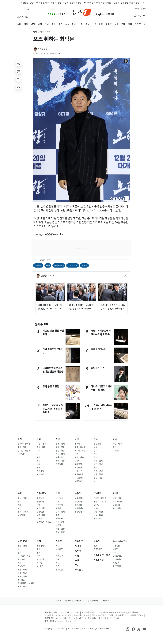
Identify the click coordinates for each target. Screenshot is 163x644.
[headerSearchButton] (28, 9)
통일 (114, 447)
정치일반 (21, 454)
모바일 (96, 505)
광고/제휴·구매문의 (73, 601)
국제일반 (78, 481)
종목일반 (59, 570)
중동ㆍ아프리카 (81, 457)
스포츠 (59, 541)
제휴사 (97, 541)
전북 (95, 468)
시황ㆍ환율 (41, 515)
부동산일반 (79, 498)
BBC (95, 546)
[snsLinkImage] (128, 629)
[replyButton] (18, 71)
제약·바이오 (118, 502)
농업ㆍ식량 (60, 461)
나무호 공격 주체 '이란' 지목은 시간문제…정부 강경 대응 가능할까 (105, 3)
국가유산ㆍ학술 (24, 556)
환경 (38, 461)
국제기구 (78, 471)
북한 (20, 493)
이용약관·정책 (92, 601)
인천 (95, 454)
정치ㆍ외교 (22, 498)
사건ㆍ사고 (41, 444)
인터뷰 (39, 563)
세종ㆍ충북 (98, 461)
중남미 (77, 461)
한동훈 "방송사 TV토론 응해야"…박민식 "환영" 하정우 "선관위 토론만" (45, 3)
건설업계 (78, 512)
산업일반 (59, 498)
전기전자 (59, 505)
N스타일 (40, 566)
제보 (144, 9)
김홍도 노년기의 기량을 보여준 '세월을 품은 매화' (53, 409)
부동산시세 (79, 508)
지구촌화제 (79, 478)
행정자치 (97, 444)
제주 (95, 485)
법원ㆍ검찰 (41, 447)
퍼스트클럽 (117, 566)
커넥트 (138, 9)
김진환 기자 (43, 49)
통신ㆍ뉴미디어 (100, 502)
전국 (96, 439)
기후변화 (78, 468)
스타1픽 (116, 553)
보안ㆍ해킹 (98, 512)
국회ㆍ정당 (22, 447)
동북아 (77, 444)
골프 (57, 566)
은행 (38, 505)
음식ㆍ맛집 (22, 587)
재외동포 (116, 451)
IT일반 (96, 508)
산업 (58, 493)
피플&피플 (79, 474)
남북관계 (21, 515)
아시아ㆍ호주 (80, 451)
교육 (38, 451)
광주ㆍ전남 (98, 471)
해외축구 (59, 556)
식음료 (58, 525)
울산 (95, 481)
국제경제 (78, 464)
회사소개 (57, 601)
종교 (19, 553)
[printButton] (18, 87)
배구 (57, 559)
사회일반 (40, 474)
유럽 (76, 454)
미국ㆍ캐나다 (80, 447)
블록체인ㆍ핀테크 (44, 522)
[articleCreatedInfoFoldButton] (61, 54)
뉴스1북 (116, 563)
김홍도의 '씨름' (99, 349)
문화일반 (21, 559)
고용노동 (59, 457)
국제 (77, 439)
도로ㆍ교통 (22, 576)
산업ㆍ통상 (60, 451)
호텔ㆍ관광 (60, 529)
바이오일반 (117, 508)
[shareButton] (18, 64)
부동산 (78, 493)
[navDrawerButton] (19, 9)
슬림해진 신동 (98, 368)
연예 (39, 541)
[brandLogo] (82, 12)
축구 (57, 553)
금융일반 (40, 498)
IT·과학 (97, 493)
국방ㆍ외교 (117, 444)
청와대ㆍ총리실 (24, 444)
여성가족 (40, 471)
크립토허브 (53, 14)
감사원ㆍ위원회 (24, 451)
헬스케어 (116, 505)
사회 (39, 439)
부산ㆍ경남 (98, 478)
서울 (95, 447)
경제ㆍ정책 (60, 444)
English (100, 14)
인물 (38, 468)
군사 (19, 502)
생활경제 (59, 519)
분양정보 (78, 505)
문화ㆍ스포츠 (23, 512)
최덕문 (84, 265)
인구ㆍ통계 (60, 454)
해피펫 (63, 14)
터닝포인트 (117, 559)
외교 (115, 439)
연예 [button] (35, 32)
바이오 (116, 493)
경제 (58, 439)
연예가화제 (41, 546)
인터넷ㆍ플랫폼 (100, 498)
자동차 (58, 508)
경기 (95, 451)
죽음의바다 (59, 265)
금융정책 (40, 502)
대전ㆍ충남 (98, 464)
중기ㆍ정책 (60, 512)
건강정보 (21, 566)
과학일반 (97, 519)
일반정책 (78, 502)
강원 (95, 457)
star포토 (38, 265)
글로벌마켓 (98, 549)
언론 (19, 563)
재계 (57, 502)
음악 (38, 556)
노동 (38, 457)
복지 (38, 454)
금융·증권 (41, 493)
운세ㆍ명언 (22, 573)
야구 (57, 546)
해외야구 (59, 549)
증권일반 (40, 512)
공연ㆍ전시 (22, 546)
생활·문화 (22, 541)
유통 (57, 515)
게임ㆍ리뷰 (98, 515)
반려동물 (21, 580)
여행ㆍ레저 (22, 570)
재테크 (39, 519)
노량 (48, 265)
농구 (57, 563)
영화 (38, 553)
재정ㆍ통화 (60, 447)
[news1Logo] (29, 615)
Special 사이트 (120, 541)
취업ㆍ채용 (60, 532)
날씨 (38, 464)
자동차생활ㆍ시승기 (26, 583)
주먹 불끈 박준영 (51, 386)
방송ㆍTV (41, 549)
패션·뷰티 (60, 522)
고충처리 (106, 601)
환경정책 (59, 464)
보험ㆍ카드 (41, 508)
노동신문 (110, 14)
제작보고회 (73, 265)
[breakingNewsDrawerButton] (24, 9)
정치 (20, 439)
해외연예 (40, 559)
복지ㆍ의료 (117, 498)
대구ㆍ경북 (98, 474)
